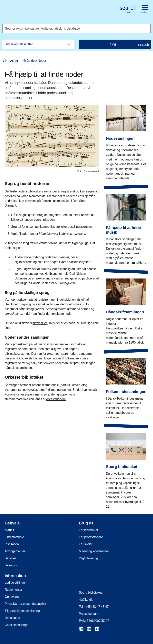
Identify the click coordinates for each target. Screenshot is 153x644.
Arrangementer (15, 551)
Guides (31, 61)
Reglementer (13, 590)
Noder (42, 61)
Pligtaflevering (89, 558)
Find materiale (14, 537)
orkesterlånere (56, 399)
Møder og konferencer (94, 551)
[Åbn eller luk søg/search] (128, 10)
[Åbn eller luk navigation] (145, 10)
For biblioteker (89, 530)
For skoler (86, 544)
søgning (24, 215)
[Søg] (115, 44)
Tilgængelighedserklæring (22, 611)
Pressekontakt (89, 614)
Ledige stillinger (15, 583)
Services (11, 558)
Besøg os (11, 565)
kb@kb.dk (86, 600)
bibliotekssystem (80, 262)
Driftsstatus (12, 618)
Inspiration (12, 544)
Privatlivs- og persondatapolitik (25, 604)
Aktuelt (9, 530)
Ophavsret (12, 597)
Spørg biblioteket (90, 593)
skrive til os (40, 323)
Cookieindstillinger (17, 625)
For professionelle (91, 537)
